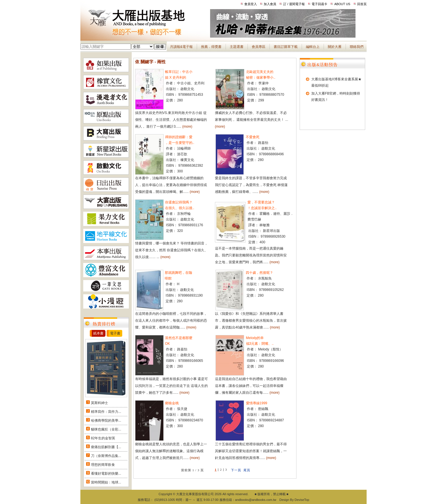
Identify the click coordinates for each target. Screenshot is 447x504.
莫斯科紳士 (99, 403)
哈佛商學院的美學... (106, 421)
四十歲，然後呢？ (259, 273)
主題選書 (237, 47)
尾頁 (247, 470)
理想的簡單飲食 (103, 465)
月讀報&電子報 (181, 47)
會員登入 (251, 4)
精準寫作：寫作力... (106, 412)
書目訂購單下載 (286, 47)
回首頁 (362, 4)
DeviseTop (302, 500)
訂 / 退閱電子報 (294, 4)
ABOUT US (342, 4)
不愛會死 (253, 137)
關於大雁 (335, 47)
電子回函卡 (319, 4)
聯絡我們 (357, 47)
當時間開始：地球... (106, 482)
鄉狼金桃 (172, 403)
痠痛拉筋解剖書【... (106, 447)
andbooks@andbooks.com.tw (256, 500)
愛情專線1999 (257, 403)
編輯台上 (313, 47)
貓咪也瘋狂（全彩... (106, 429)
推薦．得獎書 (211, 47)
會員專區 (259, 47)
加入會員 (270, 4)
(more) (187, 126)
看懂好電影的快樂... (106, 474)
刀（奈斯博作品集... (106, 456)
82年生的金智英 (103, 438)
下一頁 (236, 470)
